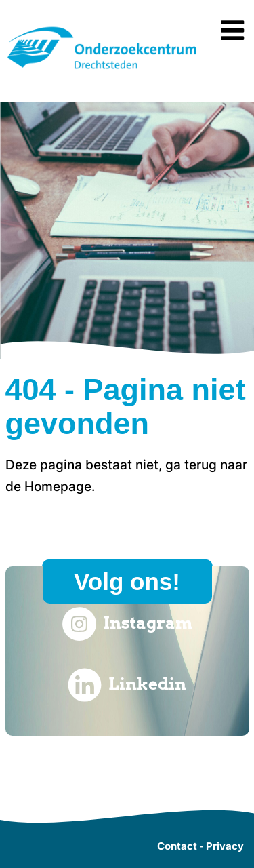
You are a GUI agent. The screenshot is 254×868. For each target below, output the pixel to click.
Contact (177, 846)
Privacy (225, 846)
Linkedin (127, 685)
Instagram (127, 624)
